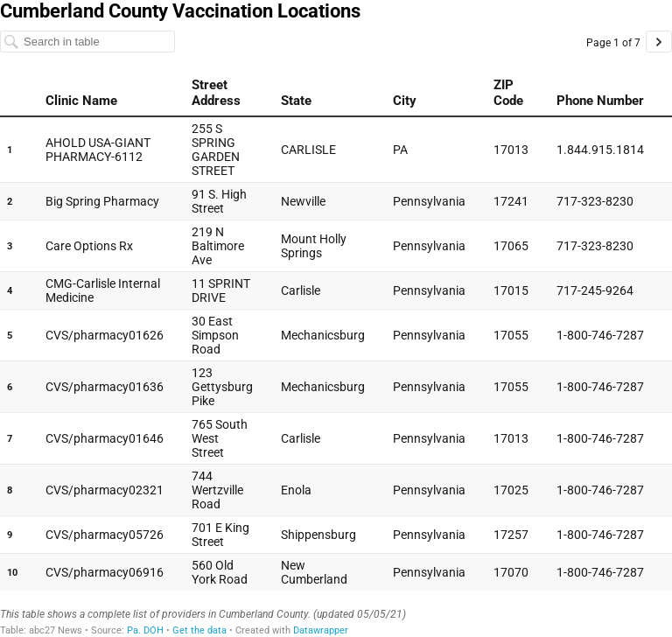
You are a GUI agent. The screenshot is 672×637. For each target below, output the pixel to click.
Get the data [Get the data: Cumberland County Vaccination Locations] (199, 630)
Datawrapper (321, 630)
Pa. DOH (145, 630)
